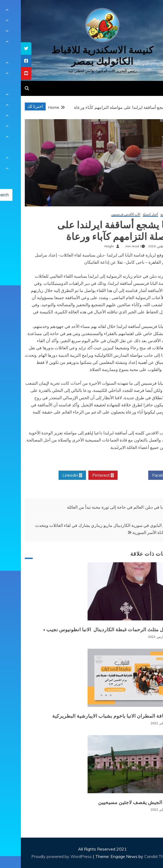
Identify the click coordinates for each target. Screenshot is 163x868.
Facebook (143, 475)
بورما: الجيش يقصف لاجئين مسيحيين (116, 802)
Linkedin (51, 475)
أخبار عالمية (147, 214)
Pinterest (82, 475)
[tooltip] (5, 48)
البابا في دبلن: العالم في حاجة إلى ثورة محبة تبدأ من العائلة (97, 507)
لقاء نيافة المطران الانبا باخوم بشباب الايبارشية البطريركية (93, 716)
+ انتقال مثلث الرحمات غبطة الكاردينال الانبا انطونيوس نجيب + (89, 630)
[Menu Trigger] (148, 11)
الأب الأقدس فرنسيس (105, 214)
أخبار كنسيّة (130, 214)
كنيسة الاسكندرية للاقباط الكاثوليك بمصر (82, 56)
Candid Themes (138, 856)
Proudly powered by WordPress (41, 856)
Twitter (112, 475)
